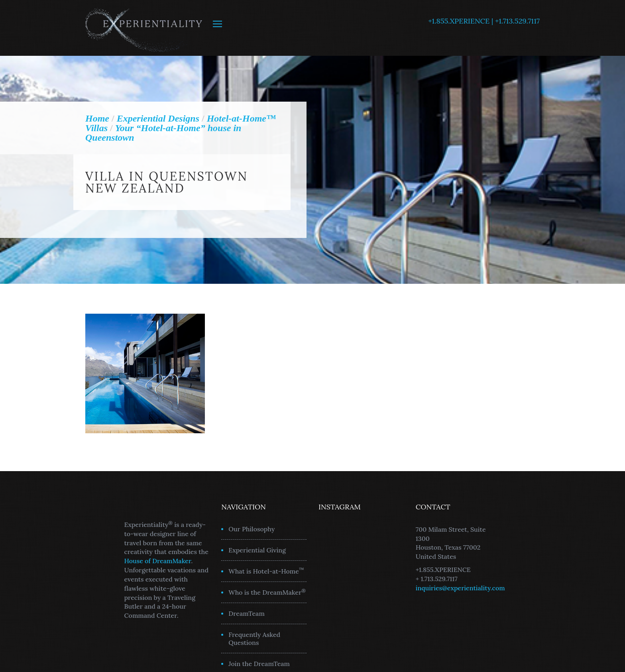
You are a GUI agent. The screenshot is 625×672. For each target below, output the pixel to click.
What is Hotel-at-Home (266, 571)
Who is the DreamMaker (267, 592)
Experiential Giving (257, 550)
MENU (217, 24)
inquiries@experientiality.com (460, 588)
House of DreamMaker (158, 561)
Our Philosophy (252, 529)
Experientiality (144, 28)
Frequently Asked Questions (254, 639)
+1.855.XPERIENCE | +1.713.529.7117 (484, 21)
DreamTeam (247, 613)
